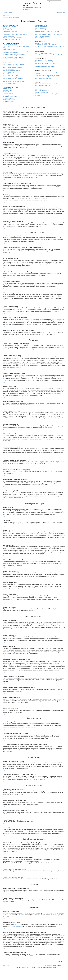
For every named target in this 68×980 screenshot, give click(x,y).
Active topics (16, 18)
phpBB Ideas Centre (17, 926)
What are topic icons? (8, 101)
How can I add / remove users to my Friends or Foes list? (49, 55)
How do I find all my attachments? (43, 85)
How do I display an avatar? (10, 56)
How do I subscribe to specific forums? (44, 77)
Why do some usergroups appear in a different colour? (48, 35)
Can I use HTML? (7, 90)
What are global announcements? (12, 95)
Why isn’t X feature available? (42, 92)
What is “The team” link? (41, 38)
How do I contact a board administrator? (45, 97)
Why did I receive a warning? (10, 77)
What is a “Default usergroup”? (42, 36)
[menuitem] (10, 13)
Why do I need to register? (10, 27)
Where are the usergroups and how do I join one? (47, 31)
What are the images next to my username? (14, 54)
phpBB (48, 287)
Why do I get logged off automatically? (13, 38)
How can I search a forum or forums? (44, 60)
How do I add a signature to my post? (12, 67)
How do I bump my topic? (9, 83)
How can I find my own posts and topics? (45, 67)
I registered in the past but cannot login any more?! (16, 35)
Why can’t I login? (8, 33)
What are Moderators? (40, 28)
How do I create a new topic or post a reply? (14, 64)
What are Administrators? (41, 27)
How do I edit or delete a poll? (11, 72)
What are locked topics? (9, 100)
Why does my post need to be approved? (13, 82)
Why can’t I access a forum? (10, 74)
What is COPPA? (7, 28)
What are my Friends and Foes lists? (44, 53)
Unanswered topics (7, 18)
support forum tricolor (26, 967)
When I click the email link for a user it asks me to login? (17, 59)
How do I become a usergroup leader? (44, 33)
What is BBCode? (8, 89)
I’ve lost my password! (9, 36)
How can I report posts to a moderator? (13, 79)
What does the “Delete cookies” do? (12, 39)
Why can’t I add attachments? (10, 75)
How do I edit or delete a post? (11, 66)
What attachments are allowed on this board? (46, 84)
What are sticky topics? (9, 98)
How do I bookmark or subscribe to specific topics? (47, 75)
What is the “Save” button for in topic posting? (14, 80)
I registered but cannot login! (10, 31)
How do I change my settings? (11, 45)
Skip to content (26, 10)
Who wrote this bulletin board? (42, 91)
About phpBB (59, 915)
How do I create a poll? (9, 69)
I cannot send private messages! (43, 43)
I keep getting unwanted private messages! (45, 45)
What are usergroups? (40, 30)
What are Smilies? (8, 92)
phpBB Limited (49, 913)
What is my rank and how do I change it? (13, 57)
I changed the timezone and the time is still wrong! (16, 51)
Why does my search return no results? (44, 62)
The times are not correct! (9, 49)
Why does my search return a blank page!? (45, 63)
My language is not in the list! (10, 53)
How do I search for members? (42, 65)
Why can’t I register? (8, 30)
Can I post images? (8, 93)
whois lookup (58, 936)
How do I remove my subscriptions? (44, 78)
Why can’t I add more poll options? (12, 71)
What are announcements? (10, 97)
